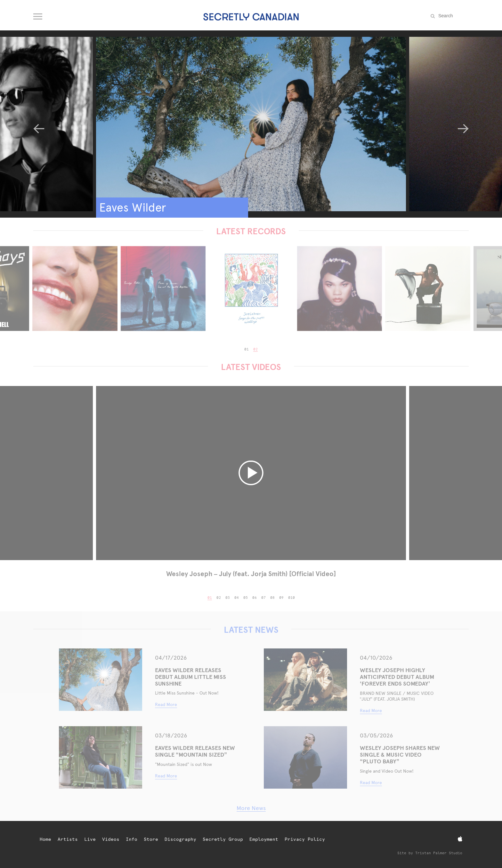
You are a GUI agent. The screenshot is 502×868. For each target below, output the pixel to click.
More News (251, 808)
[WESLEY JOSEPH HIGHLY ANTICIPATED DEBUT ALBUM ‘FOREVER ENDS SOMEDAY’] (305, 680)
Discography (180, 839)
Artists (68, 839)
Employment (264, 839)
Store (151, 839)
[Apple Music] (460, 839)
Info (132, 839)
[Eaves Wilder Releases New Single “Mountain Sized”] (101, 757)
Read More (166, 704)
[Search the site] (453, 16)
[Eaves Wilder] (251, 124)
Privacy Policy (305, 839)
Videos (111, 839)
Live (90, 839)
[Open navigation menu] (38, 15)
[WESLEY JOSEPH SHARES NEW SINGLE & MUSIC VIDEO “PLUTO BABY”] (305, 757)
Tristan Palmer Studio (439, 853)
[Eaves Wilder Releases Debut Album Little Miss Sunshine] (101, 680)
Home (45, 839)
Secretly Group (223, 839)
